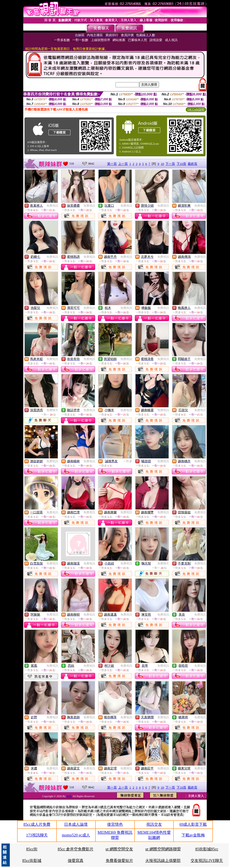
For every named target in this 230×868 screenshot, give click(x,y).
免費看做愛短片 (119, 861)
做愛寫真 (76, 861)
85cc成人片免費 (37, 824)
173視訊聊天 (37, 835)
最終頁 (192, 164)
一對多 (128, 461)
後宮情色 (115, 824)
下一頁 (170, 164)
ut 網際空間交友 (119, 849)
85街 (69, 796)
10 (162, 164)
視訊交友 (154, 824)
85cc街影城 (32, 861)
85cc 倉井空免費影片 (76, 849)
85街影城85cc (207, 849)
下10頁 (181, 164)
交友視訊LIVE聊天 (207, 861)
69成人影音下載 (193, 824)
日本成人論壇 (76, 824)
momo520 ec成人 (76, 835)
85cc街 (32, 849)
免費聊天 (52, 410)
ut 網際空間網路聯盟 (163, 849)
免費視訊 (52, 206)
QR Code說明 (196, 110)
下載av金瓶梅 (193, 835)
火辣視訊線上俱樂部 (163, 861)
